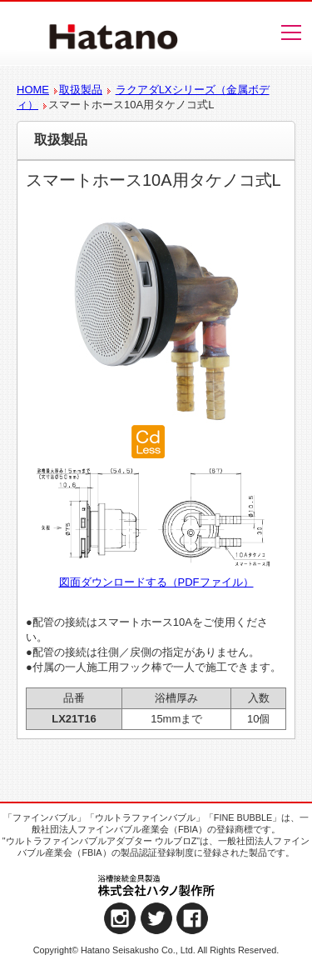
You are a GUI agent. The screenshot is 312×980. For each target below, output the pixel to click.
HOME (33, 90)
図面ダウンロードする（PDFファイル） (156, 582)
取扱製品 (81, 90)
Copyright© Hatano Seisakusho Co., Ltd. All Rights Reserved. (156, 950)
